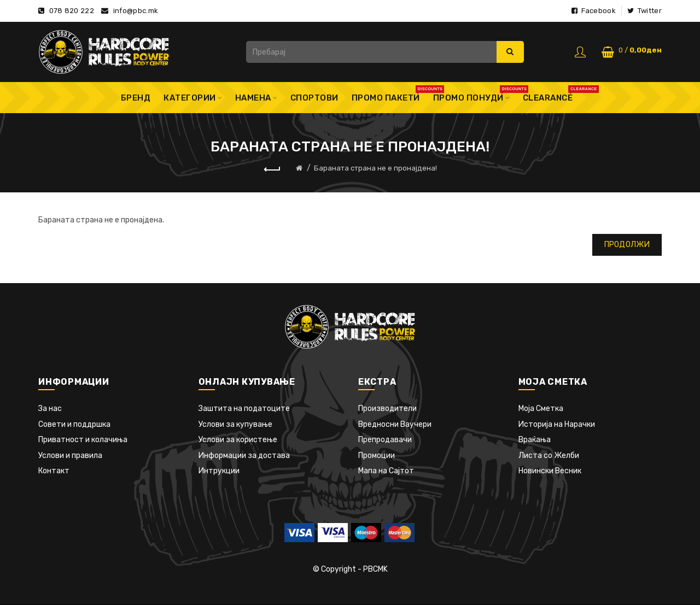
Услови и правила (70, 456)
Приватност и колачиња (83, 440)
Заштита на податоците (244, 409)
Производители (387, 409)
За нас (50, 409)
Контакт (54, 471)
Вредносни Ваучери (395, 424)
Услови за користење (238, 440)
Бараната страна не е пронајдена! (375, 168)
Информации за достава (244, 456)
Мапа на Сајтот (386, 471)
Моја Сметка (541, 409)
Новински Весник (550, 471)
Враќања (535, 440)
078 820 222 (72, 11)
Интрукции (219, 471)
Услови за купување (235, 424)
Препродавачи (385, 440)
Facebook (594, 11)
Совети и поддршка (74, 424)
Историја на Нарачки (557, 424)
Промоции (377, 456)
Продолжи (627, 245)
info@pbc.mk (136, 11)
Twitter (644, 11)
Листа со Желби (549, 456)
